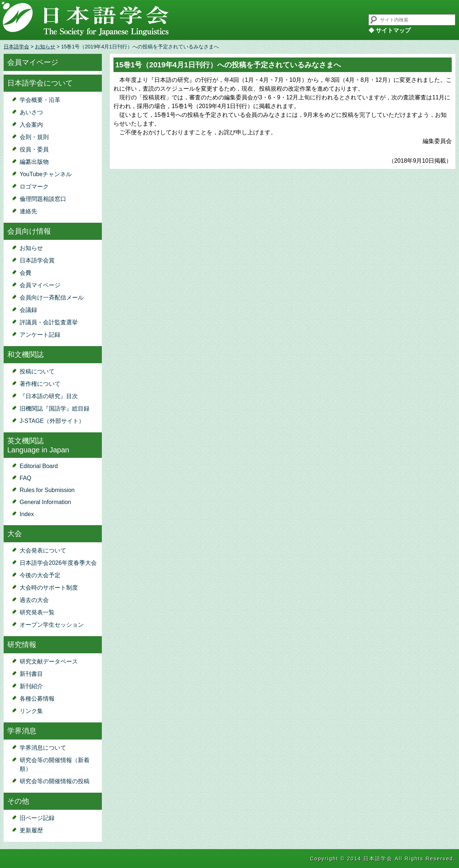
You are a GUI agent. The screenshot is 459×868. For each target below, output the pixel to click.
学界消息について (43, 748)
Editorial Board (39, 466)
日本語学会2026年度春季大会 (58, 563)
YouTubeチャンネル (46, 174)
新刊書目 (31, 674)
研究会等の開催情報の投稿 (55, 781)
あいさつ (31, 112)
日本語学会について (40, 83)
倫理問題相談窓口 (43, 199)
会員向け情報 (29, 231)
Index (27, 514)
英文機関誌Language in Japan (38, 445)
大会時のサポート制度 (49, 588)
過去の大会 (34, 600)
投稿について (37, 371)
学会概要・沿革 (40, 100)
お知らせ (45, 47)
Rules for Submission (47, 490)
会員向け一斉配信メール (52, 298)
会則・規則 (34, 137)
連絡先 (28, 211)
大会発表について (43, 550)
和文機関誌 (25, 354)
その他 (18, 801)
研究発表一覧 (37, 612)
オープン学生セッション (52, 625)
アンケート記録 (40, 335)
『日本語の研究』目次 (49, 396)
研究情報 (22, 645)
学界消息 (22, 731)
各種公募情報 (37, 699)
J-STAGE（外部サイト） (52, 421)
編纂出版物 (34, 162)
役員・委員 (34, 149)
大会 (15, 534)
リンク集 (31, 711)
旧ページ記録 (37, 818)
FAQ (25, 478)
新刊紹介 (31, 686)
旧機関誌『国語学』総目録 (55, 409)
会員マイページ (33, 62)
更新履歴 (31, 830)
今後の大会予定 (40, 575)
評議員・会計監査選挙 (49, 322)
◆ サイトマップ (390, 30)
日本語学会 (16, 47)
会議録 (28, 310)
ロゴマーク (34, 187)
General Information (45, 502)
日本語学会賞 (37, 260)
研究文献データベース (49, 661)
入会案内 (31, 125)
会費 (25, 273)
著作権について (40, 384)
